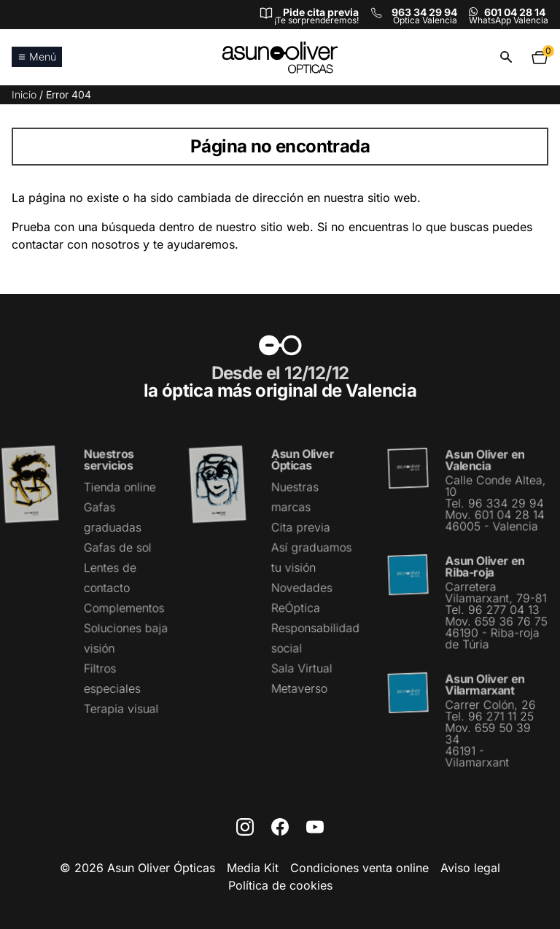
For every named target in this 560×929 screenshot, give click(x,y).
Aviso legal (470, 868)
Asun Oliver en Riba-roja (485, 567)
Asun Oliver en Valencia (485, 461)
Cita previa (300, 528)
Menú (37, 57)
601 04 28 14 (515, 12)
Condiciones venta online (359, 868)
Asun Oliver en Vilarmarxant (485, 684)
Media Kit (253, 868)
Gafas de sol (117, 548)
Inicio (24, 94)
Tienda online (120, 488)
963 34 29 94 (424, 12)
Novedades (302, 588)
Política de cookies (280, 885)
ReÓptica (296, 607)
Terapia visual (121, 708)
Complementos (124, 608)
